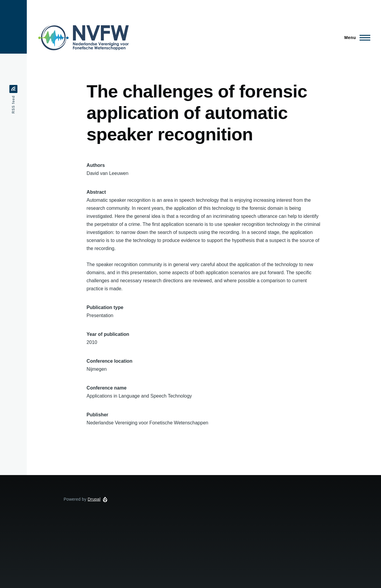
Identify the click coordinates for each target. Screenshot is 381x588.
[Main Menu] (356, 38)
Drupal (94, 499)
